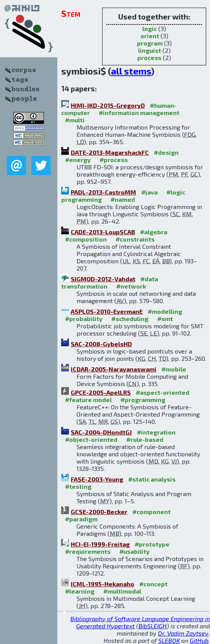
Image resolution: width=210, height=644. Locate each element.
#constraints (135, 239)
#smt (165, 319)
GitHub (199, 640)
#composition (86, 239)
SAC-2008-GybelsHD (101, 344)
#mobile (174, 369)
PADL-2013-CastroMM (103, 192)
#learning (80, 591)
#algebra (154, 232)
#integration (156, 432)
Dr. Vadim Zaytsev (183, 633)
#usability (134, 551)
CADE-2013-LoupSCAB (103, 232)
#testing (78, 486)
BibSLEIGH (153, 626)
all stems (131, 71)
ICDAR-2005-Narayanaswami (114, 369)
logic (150, 28)
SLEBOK (169, 640)
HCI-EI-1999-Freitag (100, 544)
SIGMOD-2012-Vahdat (103, 279)
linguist (150, 50)
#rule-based (145, 439)
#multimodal (122, 591)
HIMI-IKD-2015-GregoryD (108, 105)
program (150, 43)
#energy (78, 160)
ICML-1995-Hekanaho (103, 584)
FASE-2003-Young (97, 479)
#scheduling (130, 319)
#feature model (88, 400)
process (149, 58)
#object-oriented (91, 439)
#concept (153, 584)
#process (114, 160)
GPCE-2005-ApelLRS (101, 392)
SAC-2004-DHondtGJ (101, 432)
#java (149, 192)
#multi (75, 120)
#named (123, 199)
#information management (139, 113)
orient (150, 36)
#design (166, 152)
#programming (143, 400)
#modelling (165, 311)
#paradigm (81, 519)
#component (151, 512)
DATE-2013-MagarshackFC (110, 152)
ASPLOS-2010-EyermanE (107, 311)
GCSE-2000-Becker (99, 512)
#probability (84, 319)
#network (131, 286)
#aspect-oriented (163, 392)
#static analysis (152, 479)
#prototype (152, 544)
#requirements (88, 551)
